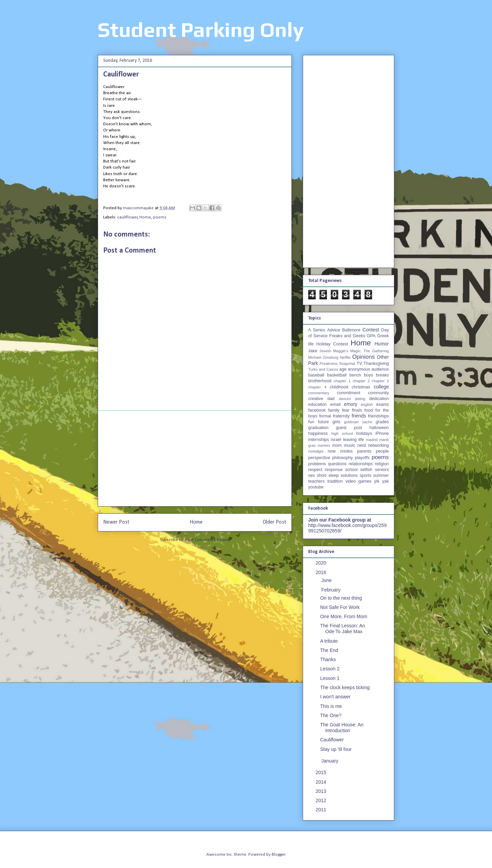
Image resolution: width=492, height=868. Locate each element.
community (378, 393)
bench (355, 375)
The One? (331, 715)
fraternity (341, 416)
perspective (319, 458)
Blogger (278, 855)
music (349, 445)
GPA (371, 336)
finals (357, 410)
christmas (361, 387)
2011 (322, 810)
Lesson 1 (330, 678)
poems (160, 217)
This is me (331, 706)
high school (342, 433)
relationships (361, 464)
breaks (382, 375)
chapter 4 (317, 387)
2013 (322, 791)
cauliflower (127, 217)
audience (380, 369)
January (330, 761)
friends (359, 416)
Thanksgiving (376, 364)
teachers (316, 481)
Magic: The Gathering (370, 351)
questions (337, 464)
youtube (316, 487)
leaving (350, 440)
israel (336, 440)
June (327, 580)
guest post (349, 428)
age (343, 369)
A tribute (329, 641)
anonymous (359, 369)
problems (317, 464)
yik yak (381, 481)
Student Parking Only (201, 30)
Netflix (345, 357)
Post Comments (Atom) (208, 540)
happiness (318, 433)
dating (360, 399)
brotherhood (320, 381)
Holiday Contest (332, 344)
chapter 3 (380, 381)
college (381, 387)
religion (382, 464)
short (322, 475)
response (334, 470)
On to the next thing (341, 598)
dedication (379, 399)
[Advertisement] (195, 458)
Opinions (364, 357)
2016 (322, 572)
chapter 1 (342, 381)
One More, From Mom (344, 616)
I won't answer (335, 697)
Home (145, 217)
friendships (378, 416)
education (318, 404)
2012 (322, 800)
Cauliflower (332, 740)
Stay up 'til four (336, 749)
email (336, 404)
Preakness (329, 364)
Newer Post (116, 522)
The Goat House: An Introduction (342, 728)
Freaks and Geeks (347, 336)
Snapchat (347, 364)
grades (382, 422)
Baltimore (351, 330)
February (331, 590)
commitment (349, 393)
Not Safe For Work (340, 607)
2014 (322, 782)
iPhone (382, 433)
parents (364, 451)
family (334, 410)
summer (381, 475)
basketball (337, 375)
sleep (333, 475)
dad (331, 399)
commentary (319, 393)
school (351, 470)
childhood (339, 387)
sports (366, 475)
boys (368, 375)
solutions (349, 475)
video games (358, 481)
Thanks (328, 659)
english (367, 404)
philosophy (342, 458)
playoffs (362, 458)
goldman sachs (358, 422)
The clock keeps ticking (345, 687)
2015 (322, 772)
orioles (346, 451)
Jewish (325, 351)
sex (312, 475)
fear (346, 410)
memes (324, 445)
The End (329, 650)
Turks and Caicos (323, 369)
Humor (382, 344)
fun (311, 422)
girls (336, 422)
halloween (379, 428)
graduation (318, 428)
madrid (372, 440)
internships (319, 440)
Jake (313, 351)
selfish (366, 470)
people (382, 451)
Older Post (275, 522)
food (369, 410)
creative (316, 399)
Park (313, 363)
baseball (316, 375)
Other (383, 357)
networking (378, 445)
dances (345, 399)
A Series (317, 330)
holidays (364, 433)
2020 (322, 563)
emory (351, 404)
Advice (334, 330)
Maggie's (341, 351)
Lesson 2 (330, 669)
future (323, 422)
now (332, 451)
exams (382, 404)
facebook (317, 410)
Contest (371, 330)
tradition (335, 481)
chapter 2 (361, 381)
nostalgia (316, 451)
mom (337, 445)
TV (359, 364)
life (361, 440)
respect (315, 470)
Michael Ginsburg (323, 357)
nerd (362, 445)
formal (325, 416)
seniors (382, 470)
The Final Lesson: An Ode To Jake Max (343, 629)
